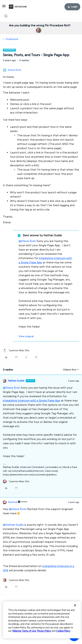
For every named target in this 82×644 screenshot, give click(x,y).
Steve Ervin (15, 70)
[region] (42, 620)
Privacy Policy (44, 631)
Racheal (13, 502)
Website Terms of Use (24, 631)
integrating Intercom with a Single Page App (32, 401)
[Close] (75, 605)
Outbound (12, 39)
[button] (4, 7)
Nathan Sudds (16, 381)
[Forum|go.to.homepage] (18, 7)
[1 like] (16, 351)
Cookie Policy (63, 631)
